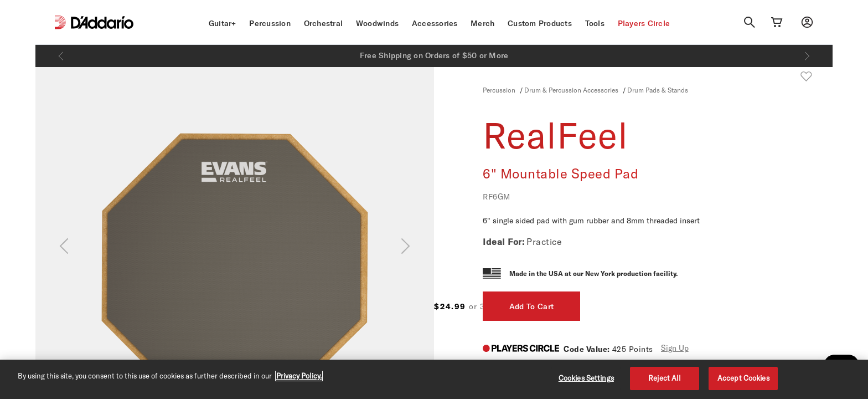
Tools (595, 23)
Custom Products (540, 23)
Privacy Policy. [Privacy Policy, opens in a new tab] (299, 376)
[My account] (807, 22)
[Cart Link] (777, 22)
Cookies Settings (586, 378)
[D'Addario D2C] (102, 22)
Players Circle (644, 23)
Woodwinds (377, 23)
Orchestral (324, 23)
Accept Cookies (743, 378)
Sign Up (675, 348)
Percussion (270, 23)
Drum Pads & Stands (658, 90)
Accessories (435, 23)
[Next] (807, 56)
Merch (482, 23)
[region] (434, 379)
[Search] (750, 22)
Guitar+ (223, 23)
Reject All (665, 378)
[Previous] (61, 56)
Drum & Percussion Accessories (571, 90)
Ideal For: (503, 242)
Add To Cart (735, 306)
